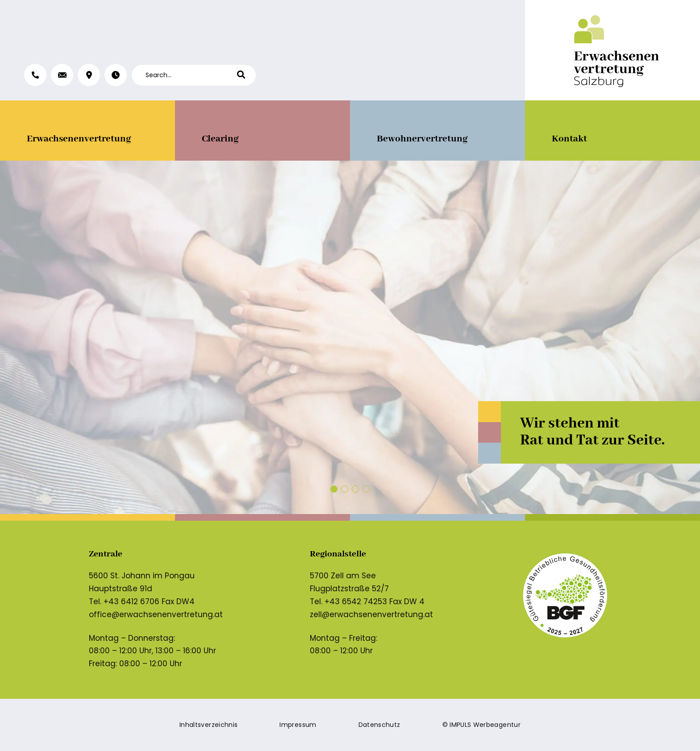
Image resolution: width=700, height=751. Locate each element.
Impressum (298, 725)
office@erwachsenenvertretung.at (156, 614)
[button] (334, 489)
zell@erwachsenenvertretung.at (371, 614)
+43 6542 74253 (356, 602)
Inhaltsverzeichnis (208, 725)
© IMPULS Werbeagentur (481, 725)
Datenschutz (379, 725)
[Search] (247, 75)
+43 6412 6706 (131, 602)
